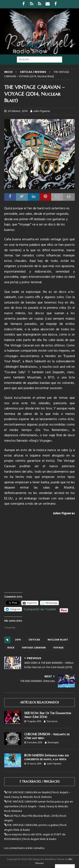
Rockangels (53, 743)
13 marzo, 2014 (34, 764)
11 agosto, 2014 (34, 721)
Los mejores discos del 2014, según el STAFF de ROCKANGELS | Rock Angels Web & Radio (35, 837)
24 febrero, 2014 (18, 111)
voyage (58, 648)
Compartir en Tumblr (40, 609)
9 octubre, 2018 (35, 743)
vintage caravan (34, 648)
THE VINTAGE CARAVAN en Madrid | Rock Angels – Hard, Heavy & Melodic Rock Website (37, 795)
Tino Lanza (52, 721)
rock (11, 648)
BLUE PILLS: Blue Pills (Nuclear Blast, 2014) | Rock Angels (35, 818)
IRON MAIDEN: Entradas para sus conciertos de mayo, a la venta (47, 757)
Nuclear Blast (58, 640)
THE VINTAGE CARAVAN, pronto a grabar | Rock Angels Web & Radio (35, 827)
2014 (18, 640)
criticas (34, 640)
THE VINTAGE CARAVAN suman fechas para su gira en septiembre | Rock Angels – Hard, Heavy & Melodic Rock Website (39, 806)
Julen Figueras (42, 111)
